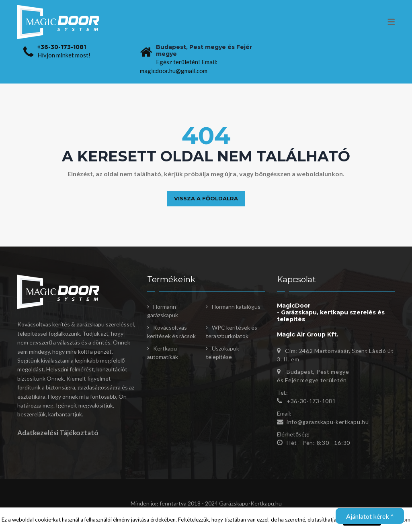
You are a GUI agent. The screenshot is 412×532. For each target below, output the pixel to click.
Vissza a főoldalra (206, 198)
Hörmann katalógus (236, 307)
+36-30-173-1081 (62, 47)
